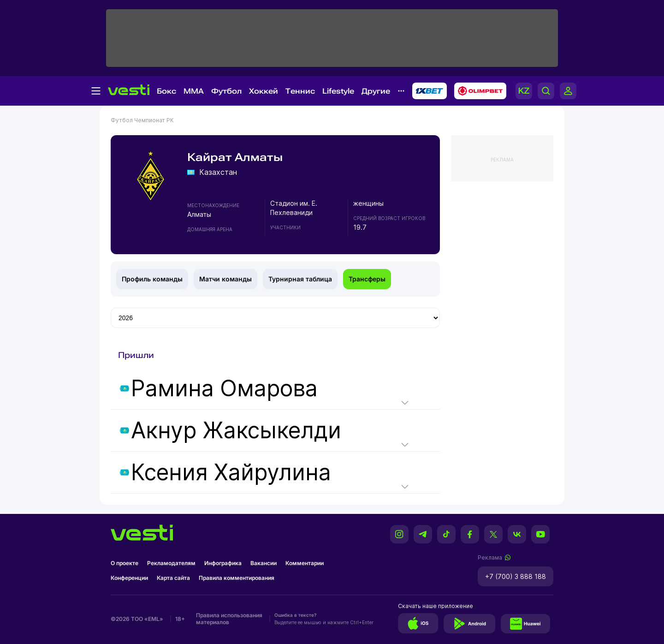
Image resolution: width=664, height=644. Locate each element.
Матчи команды (225, 279)
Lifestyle (338, 91)
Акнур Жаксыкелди (236, 430)
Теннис (300, 91)
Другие (376, 91)
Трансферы (367, 279)
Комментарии (305, 563)
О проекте (125, 563)
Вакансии (264, 563)
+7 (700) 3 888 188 (516, 576)
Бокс (166, 91)
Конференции (129, 578)
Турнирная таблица (300, 279)
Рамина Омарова (224, 388)
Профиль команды (152, 279)
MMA (194, 91)
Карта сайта (173, 578)
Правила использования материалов (229, 619)
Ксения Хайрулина (231, 472)
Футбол (226, 91)
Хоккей (264, 91)
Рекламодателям (171, 563)
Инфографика (223, 563)
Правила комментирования (237, 578)
